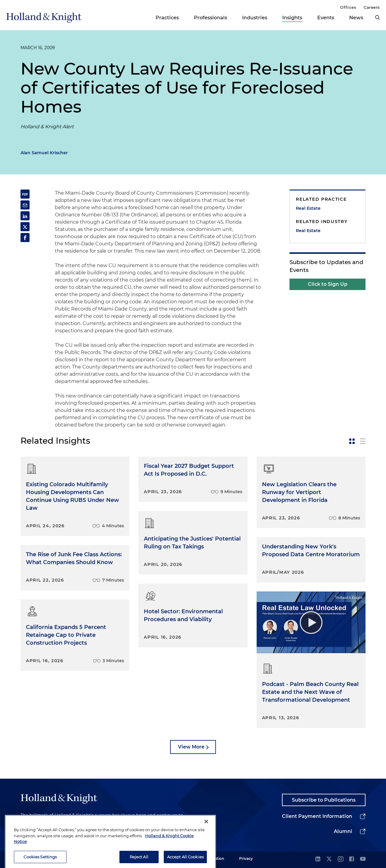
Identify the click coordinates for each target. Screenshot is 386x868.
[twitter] (329, 859)
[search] (378, 18)
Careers (372, 7)
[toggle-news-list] (363, 441)
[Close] (206, 828)
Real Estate (308, 208)
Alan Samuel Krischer (44, 153)
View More (191, 747)
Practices (167, 18)
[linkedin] (318, 859)
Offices (348, 7)
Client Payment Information (317, 816)
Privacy (246, 858)
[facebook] (352, 859)
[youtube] (363, 859)
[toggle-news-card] (352, 441)
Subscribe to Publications (324, 800)
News (356, 18)
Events (326, 18)
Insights (292, 18)
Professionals (210, 18)
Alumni (343, 831)
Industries (255, 18)
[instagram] (340, 859)
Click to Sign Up (328, 284)
